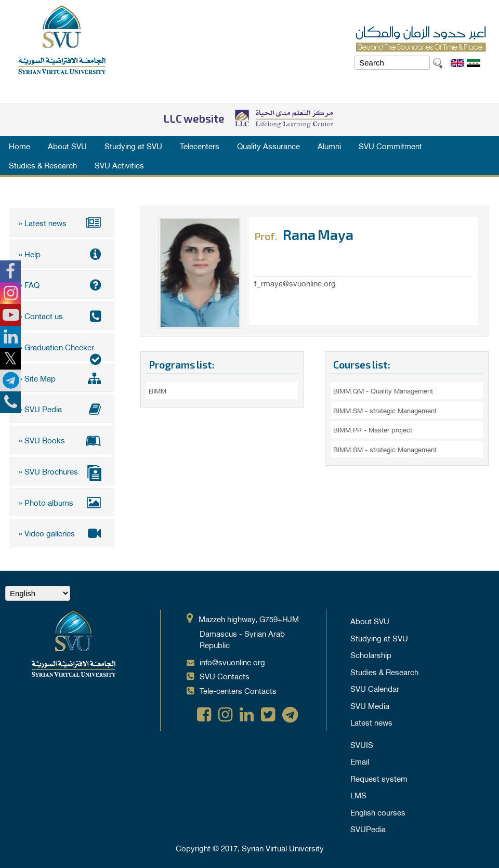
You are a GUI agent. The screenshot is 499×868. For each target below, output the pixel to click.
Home (19, 146)
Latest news (371, 720)
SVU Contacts (225, 674)
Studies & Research (43, 165)
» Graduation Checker (62, 350)
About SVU (67, 146)
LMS (358, 793)
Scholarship (371, 653)
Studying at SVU (133, 146)
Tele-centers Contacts (238, 689)
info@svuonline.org (232, 660)
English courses (378, 810)
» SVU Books (62, 439)
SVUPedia (368, 827)
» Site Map (62, 377)
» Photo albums (62, 501)
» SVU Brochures (62, 471)
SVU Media (370, 704)
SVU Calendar (375, 687)
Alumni (329, 146)
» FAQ (62, 284)
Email (360, 759)
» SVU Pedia (62, 408)
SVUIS (362, 743)
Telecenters (200, 146)
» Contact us (62, 315)
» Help (62, 253)
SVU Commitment (390, 146)
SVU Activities (119, 165)
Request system (379, 777)
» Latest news (62, 222)
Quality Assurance (268, 146)
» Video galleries (62, 532)
